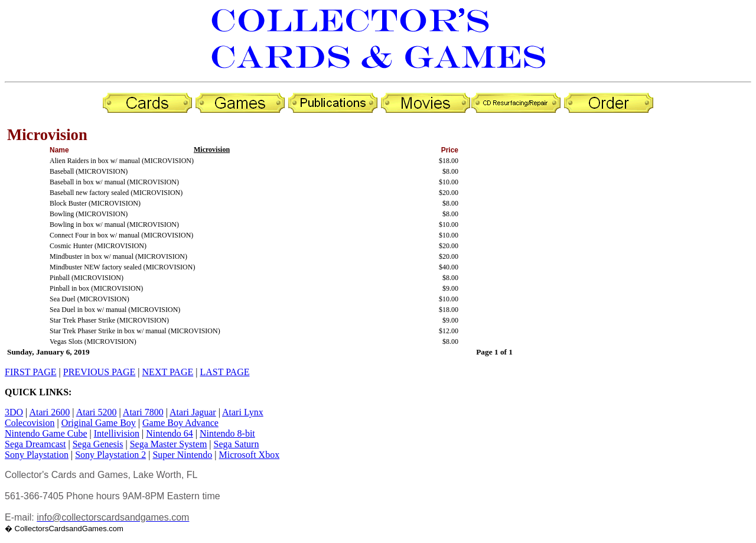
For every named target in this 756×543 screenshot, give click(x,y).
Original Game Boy (99, 423)
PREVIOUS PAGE (100, 372)
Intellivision (117, 433)
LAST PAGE (224, 372)
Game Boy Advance (180, 423)
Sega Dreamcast (35, 444)
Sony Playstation (37, 455)
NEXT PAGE (168, 372)
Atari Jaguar (193, 412)
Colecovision (30, 423)
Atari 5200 (97, 412)
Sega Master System (169, 444)
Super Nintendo (182, 455)
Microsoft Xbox (250, 455)
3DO (14, 412)
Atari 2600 (49, 412)
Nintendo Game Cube (46, 433)
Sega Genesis (98, 444)
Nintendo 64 (170, 433)
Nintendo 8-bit (227, 433)
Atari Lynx (243, 412)
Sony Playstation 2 (110, 455)
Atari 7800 (143, 412)
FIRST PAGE (31, 372)
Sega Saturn (237, 444)
